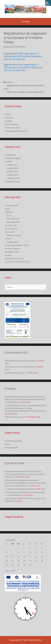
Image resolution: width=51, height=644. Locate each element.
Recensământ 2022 (17, 353)
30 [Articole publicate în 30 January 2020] (24, 565)
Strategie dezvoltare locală (16, 131)
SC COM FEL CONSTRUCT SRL (17, 262)
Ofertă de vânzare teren (15, 417)
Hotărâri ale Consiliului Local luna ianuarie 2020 (25, 92)
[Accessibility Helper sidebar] (48, 3)
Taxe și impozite (12, 205)
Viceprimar (9, 118)
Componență (10, 155)
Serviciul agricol (11, 229)
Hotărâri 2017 (12, 165)
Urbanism (9, 212)
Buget (7, 209)
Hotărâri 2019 (12, 171)
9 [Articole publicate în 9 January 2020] (24, 552)
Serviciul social (11, 225)
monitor (9, 82)
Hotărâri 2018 (12, 168)
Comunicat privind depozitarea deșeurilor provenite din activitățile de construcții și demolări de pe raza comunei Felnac (25, 483)
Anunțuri (8, 239)
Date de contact (11, 124)
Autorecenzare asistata (14, 373)
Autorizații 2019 (13, 219)
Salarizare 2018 (13, 178)
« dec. (7, 571)
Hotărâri (8, 162)
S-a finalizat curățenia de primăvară (19, 489)
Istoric (7, 444)
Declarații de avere (13, 128)
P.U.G (9, 215)
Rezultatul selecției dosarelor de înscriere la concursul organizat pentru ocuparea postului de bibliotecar (25, 474)
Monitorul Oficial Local (14, 258)
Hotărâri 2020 (12, 175)
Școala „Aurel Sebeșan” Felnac (17, 245)
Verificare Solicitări (12, 249)
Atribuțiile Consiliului (13, 158)
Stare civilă (9, 232)
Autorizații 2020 (13, 222)
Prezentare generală (13, 441)
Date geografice (12, 447)
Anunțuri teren (12, 242)
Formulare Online (12, 252)
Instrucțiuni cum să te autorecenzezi (20, 367)
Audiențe (8, 121)
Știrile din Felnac (16, 463)
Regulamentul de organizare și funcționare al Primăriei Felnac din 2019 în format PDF (23, 67)
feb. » (13, 571)
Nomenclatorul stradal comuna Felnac (20, 361)
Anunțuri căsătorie (14, 235)
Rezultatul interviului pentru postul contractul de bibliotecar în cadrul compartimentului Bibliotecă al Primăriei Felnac (25, 399)
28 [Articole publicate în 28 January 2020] (13, 565)
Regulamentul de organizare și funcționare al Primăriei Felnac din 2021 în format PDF (23, 56)
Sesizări (8, 255)
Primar (8, 114)
